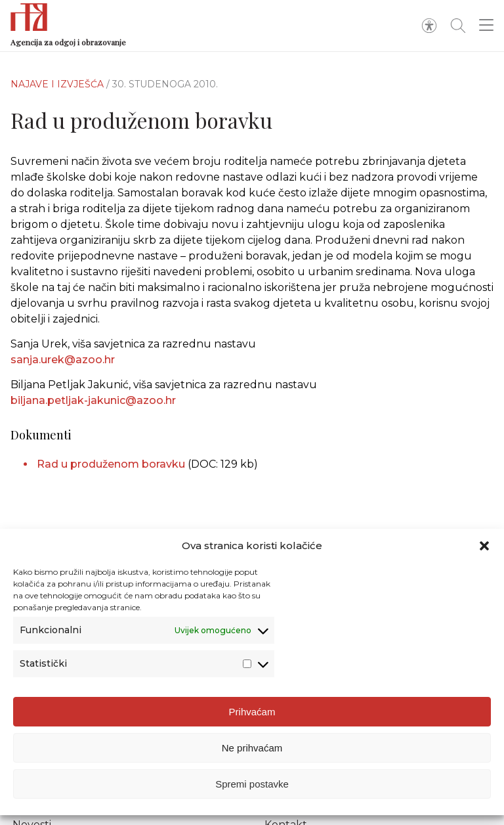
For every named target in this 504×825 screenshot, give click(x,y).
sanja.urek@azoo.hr (63, 360)
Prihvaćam (252, 713)
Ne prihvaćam (252, 749)
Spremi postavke (252, 785)
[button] (484, 547)
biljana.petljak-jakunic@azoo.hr (93, 400)
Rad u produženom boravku (111, 464)
